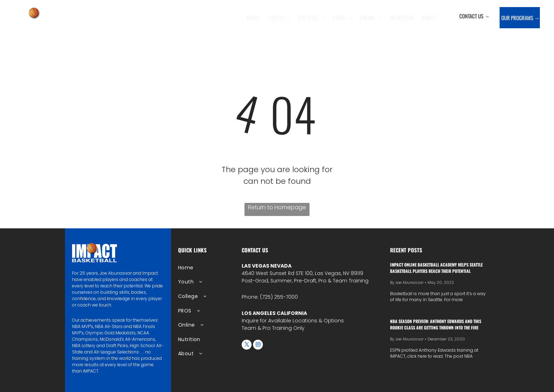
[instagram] (258, 346)
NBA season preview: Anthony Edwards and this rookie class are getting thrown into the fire (436, 324)
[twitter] (247, 346)
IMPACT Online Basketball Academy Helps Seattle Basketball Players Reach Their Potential (436, 268)
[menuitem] (255, 18)
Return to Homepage (277, 207)
